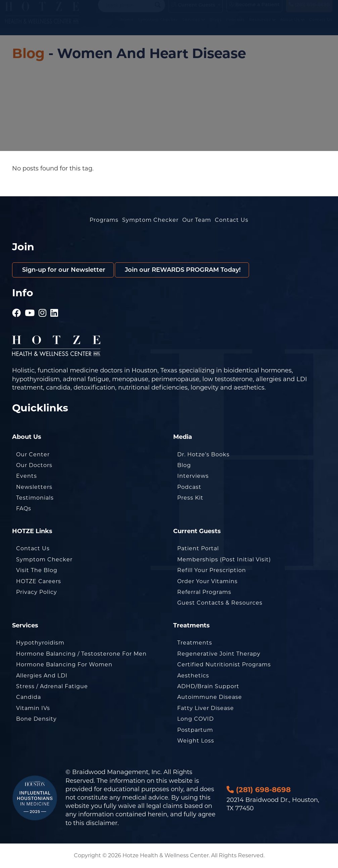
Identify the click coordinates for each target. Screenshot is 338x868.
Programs (104, 220)
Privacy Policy (37, 592)
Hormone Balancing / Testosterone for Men (81, 654)
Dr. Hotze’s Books (203, 454)
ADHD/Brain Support (208, 686)
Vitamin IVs (33, 708)
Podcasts (235, 26)
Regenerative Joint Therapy (219, 654)
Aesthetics (193, 676)
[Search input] (129, 11)
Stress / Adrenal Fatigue (52, 686)
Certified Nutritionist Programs (224, 665)
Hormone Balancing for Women (64, 665)
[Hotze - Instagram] (43, 310)
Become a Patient (254, 11)
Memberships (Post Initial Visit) (224, 559)
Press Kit (190, 498)
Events (27, 476)
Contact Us (321, 26)
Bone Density (36, 719)
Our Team (197, 220)
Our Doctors (34, 465)
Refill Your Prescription (212, 570)
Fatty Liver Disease (206, 708)
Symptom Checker (158, 26)
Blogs (215, 26)
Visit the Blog (37, 570)
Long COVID (196, 719)
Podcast (189, 487)
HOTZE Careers (39, 581)
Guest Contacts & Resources (220, 603)
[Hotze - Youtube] (30, 310)
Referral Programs (204, 592)
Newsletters (34, 487)
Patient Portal (198, 548)
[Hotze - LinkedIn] (54, 310)
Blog (28, 53)
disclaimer (102, 823)
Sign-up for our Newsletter (63, 270)
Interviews (193, 476)
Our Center (33, 454)
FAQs (24, 508)
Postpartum (195, 730)
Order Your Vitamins (207, 581)
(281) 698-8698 (309, 11)
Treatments (195, 643)
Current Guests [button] (193, 11)
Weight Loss (196, 741)
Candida (29, 697)
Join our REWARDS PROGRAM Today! (182, 270)
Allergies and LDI (42, 676)
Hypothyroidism (40, 643)
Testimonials (35, 498)
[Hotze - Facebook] (17, 310)
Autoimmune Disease (210, 697)
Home (127, 26)
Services (194, 26)
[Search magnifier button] (158, 11)
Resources (262, 26)
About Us (293, 26)
